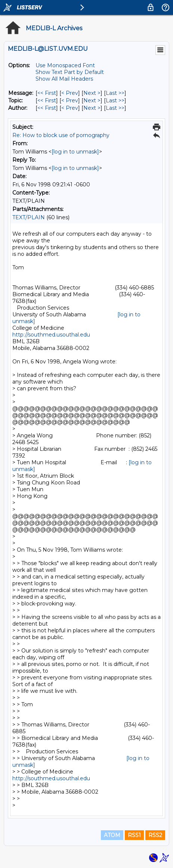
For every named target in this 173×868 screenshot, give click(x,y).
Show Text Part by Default (70, 72)
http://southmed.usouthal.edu (51, 335)
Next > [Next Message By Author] (92, 108)
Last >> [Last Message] (115, 93)
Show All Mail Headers (64, 79)
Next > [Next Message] (92, 93)
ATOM (112, 835)
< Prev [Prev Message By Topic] (70, 100)
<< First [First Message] (47, 93)
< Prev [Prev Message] (70, 93)
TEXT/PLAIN (29, 217)
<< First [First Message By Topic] (47, 100)
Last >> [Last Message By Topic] (115, 100)
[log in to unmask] (75, 152)
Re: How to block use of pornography (61, 135)
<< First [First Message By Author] (47, 108)
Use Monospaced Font (65, 65)
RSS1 (134, 835)
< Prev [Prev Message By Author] (70, 108)
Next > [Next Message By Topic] (92, 100)
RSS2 (155, 835)
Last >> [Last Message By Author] (115, 108)
